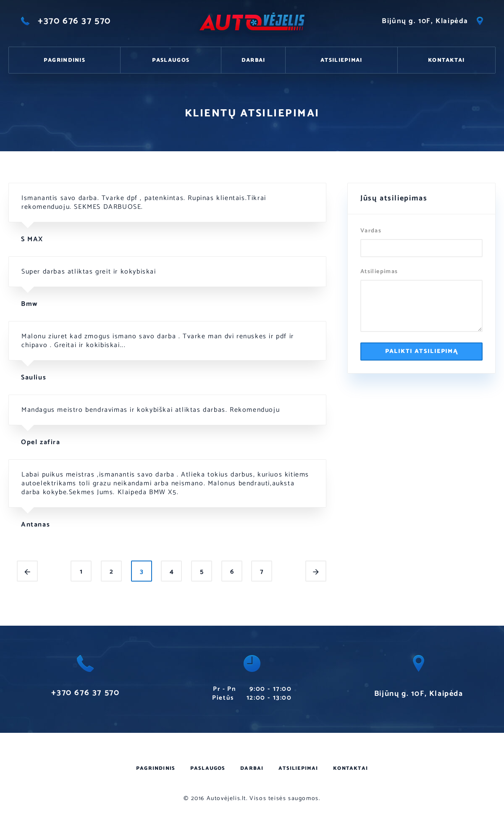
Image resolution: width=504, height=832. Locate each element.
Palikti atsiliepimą (422, 351)
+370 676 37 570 (66, 21)
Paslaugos (171, 60)
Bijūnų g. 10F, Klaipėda (432, 21)
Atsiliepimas (379, 272)
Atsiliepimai (341, 60)
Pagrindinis (64, 60)
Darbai (253, 60)
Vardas (371, 231)
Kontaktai (446, 60)
